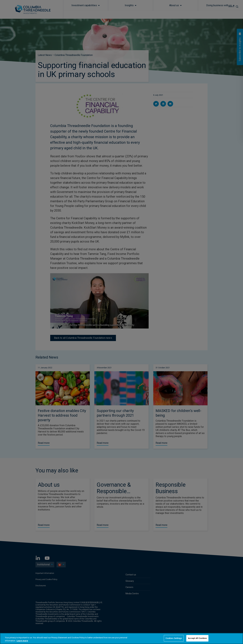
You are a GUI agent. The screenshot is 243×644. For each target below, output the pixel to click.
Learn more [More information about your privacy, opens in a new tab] (22, 641)
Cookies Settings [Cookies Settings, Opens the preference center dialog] (174, 638)
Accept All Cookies (197, 638)
